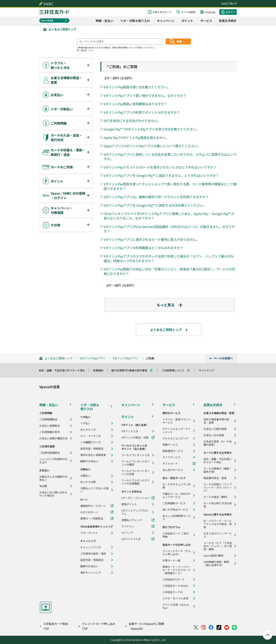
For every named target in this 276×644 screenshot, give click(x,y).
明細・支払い (104, 21)
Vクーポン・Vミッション (136, 498)
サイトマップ (208, 370)
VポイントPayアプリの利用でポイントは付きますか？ (142, 112)
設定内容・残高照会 (92, 449)
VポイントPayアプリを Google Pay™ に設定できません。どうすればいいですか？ (161, 175)
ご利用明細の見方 (50, 432)
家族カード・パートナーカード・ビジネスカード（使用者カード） (177, 570)
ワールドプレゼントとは (136, 455)
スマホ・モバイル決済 (175, 598)
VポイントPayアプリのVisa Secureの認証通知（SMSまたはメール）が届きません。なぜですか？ (169, 229)
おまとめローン (89, 512)
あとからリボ (88, 430)
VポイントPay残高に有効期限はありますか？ (135, 104)
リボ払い (85, 423)
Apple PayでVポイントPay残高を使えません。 (136, 138)
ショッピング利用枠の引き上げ (53, 461)
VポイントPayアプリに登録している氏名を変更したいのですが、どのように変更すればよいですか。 (170, 157)
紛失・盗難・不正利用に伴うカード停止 (64, 370)
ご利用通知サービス (174, 503)
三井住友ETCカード (174, 579)
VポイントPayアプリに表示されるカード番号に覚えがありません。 (151, 239)
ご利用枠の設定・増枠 (93, 554)
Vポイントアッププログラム (135, 512)
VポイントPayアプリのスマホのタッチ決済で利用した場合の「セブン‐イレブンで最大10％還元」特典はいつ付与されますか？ (169, 258)
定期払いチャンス (132, 520)
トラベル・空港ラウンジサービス (177, 421)
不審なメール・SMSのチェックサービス (177, 495)
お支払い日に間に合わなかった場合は (53, 494)
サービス (206, 21)
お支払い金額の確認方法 (53, 438)
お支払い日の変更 (214, 435)
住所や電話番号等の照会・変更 (216, 421)
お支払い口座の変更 (215, 429)
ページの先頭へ (223, 358)
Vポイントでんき (131, 539)
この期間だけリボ (91, 442)
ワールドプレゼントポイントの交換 (136, 472)
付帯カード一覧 (171, 561)
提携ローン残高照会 (92, 518)
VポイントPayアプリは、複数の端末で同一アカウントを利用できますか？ (156, 197)
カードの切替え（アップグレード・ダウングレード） (218, 487)
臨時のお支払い (89, 461)
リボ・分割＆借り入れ (135, 21)
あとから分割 (88, 482)
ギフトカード (170, 464)
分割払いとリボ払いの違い (94, 490)
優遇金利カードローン (93, 506)
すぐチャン (128, 526)
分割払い (85, 476)
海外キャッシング (91, 573)
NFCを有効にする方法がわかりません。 (132, 121)
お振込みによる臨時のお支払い (53, 478)
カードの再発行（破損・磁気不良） (218, 470)
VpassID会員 (47, 20)
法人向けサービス (173, 470)
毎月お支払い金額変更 (93, 455)
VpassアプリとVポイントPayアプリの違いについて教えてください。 (152, 146)
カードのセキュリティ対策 (176, 486)
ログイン (230, 12)
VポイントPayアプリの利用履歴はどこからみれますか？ (143, 248)
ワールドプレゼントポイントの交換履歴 (136, 482)
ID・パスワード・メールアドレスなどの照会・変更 (218, 524)
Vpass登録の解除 (214, 556)
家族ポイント (129, 504)
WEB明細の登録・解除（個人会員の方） (216, 563)
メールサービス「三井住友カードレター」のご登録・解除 (218, 546)
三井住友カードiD (173, 592)
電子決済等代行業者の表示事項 (131, 370)
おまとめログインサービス (218, 535)
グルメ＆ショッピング (175, 438)
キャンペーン (166, 21)
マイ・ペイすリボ (91, 436)
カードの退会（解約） (216, 497)
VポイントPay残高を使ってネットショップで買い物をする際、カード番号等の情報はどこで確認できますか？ (170, 186)
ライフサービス (171, 457)
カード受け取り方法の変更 (218, 505)
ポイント (187, 21)
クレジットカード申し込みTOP (99, 626)
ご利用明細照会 (48, 419)
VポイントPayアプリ (92, 358)
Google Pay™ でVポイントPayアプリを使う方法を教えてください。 (151, 129)
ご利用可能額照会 (50, 453)
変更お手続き (228, 21)
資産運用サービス (173, 451)
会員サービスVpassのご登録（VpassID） (146, 626)
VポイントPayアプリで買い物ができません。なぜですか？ (145, 96)
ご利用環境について (175, 370)
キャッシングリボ (91, 547)
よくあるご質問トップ (62, 29)
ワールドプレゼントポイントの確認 (136, 463)
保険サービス (170, 445)
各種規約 (100, 370)
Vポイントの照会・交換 (135, 438)
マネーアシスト (89, 533)
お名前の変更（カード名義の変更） (218, 443)
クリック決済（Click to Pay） (176, 606)
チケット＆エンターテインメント (177, 430)
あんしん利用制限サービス (177, 517)
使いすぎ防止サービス (175, 510)
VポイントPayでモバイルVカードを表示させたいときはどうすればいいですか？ (160, 167)
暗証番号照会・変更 (215, 478)
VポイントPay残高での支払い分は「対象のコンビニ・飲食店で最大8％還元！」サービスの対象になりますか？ (169, 271)
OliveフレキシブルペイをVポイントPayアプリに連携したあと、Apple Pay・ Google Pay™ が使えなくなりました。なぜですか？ (169, 216)
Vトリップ (127, 533)
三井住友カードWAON (175, 586)
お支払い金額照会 (50, 426)
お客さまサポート (162, 12)
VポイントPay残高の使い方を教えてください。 (137, 87)
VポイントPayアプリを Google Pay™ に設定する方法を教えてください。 (155, 205)
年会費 (43, 486)
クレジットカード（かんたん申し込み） (177, 553)
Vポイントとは (130, 431)
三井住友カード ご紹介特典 (176, 535)
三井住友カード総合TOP (56, 626)
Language (210, 12)
